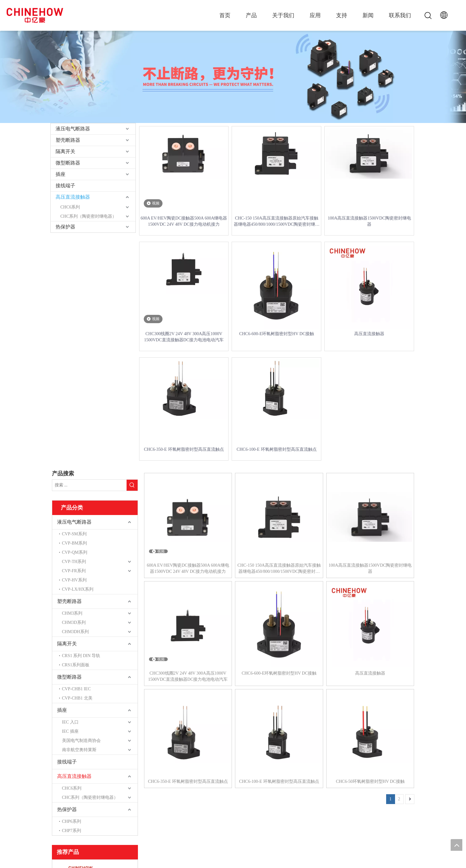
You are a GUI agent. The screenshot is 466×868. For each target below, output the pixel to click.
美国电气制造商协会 (81, 741)
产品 (251, 15)
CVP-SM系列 (74, 534)
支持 (342, 15)
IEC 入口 (70, 722)
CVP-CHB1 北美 (77, 698)
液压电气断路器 (73, 129)
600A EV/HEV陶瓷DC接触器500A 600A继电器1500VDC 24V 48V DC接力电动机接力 (184, 221)
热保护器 (65, 227)
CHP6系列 (72, 821)
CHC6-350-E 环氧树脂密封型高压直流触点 (184, 449)
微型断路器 (68, 163)
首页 (225, 15)
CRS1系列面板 (76, 665)
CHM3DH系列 (75, 632)
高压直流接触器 (73, 197)
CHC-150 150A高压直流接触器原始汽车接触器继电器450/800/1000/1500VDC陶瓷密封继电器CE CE (277, 222)
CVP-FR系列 (74, 571)
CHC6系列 (70, 207)
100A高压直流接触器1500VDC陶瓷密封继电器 (369, 221)
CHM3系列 (72, 613)
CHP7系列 (72, 831)
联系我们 (400, 15)
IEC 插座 (70, 731)
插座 (61, 174)
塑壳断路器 (68, 140)
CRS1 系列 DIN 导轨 (81, 656)
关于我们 (283, 15)
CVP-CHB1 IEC (76, 689)
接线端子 (65, 186)
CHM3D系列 (74, 622)
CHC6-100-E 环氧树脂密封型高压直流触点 (276, 449)
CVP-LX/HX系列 (78, 589)
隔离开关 (65, 151)
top (456, 845)
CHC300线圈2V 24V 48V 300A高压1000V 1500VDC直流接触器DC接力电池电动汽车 (184, 337)
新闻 (368, 15)
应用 (315, 15)
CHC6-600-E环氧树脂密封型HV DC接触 (277, 334)
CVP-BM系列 (75, 543)
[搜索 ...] (89, 485)
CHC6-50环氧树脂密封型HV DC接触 (370, 781)
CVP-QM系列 (75, 552)
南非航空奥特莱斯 (79, 750)
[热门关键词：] (132, 485)
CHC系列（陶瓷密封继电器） (89, 216)
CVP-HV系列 (74, 580)
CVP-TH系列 (74, 562)
